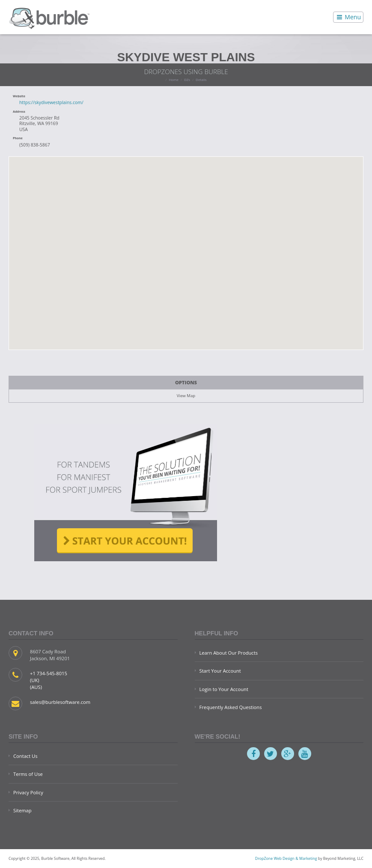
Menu (348, 17)
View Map (186, 396)
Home (174, 79)
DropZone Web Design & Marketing (286, 859)
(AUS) (36, 687)
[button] (186, 248)
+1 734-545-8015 (49, 673)
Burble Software (49, 17)
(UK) (35, 680)
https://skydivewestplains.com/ (51, 102)
